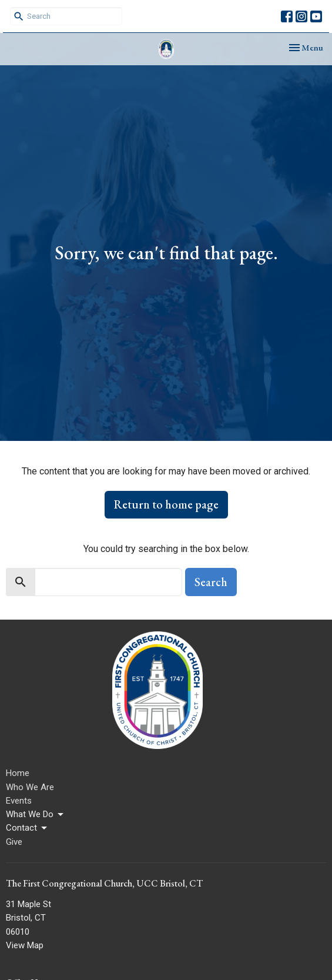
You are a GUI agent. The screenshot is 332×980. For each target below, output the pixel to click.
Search (211, 582)
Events (19, 801)
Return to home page (166, 504)
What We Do (36, 815)
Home (18, 773)
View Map (25, 945)
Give (14, 842)
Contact (27, 828)
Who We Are (30, 787)
